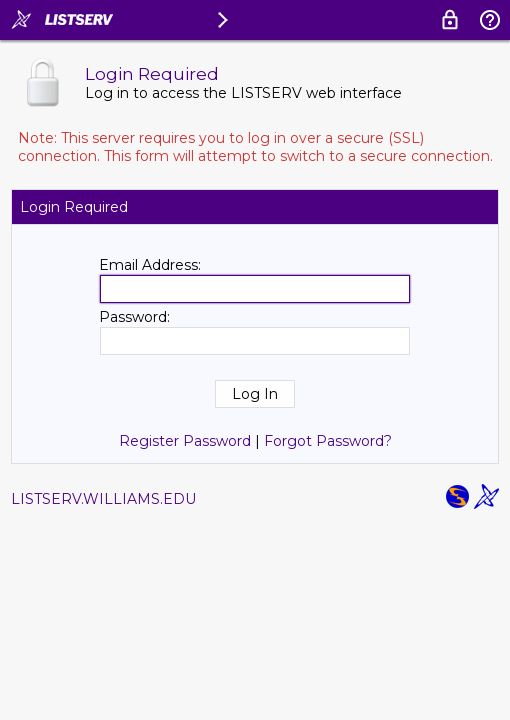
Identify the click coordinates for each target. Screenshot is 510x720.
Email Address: (150, 265)
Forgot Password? (328, 441)
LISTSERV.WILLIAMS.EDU (103, 499)
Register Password (185, 441)
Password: (134, 317)
